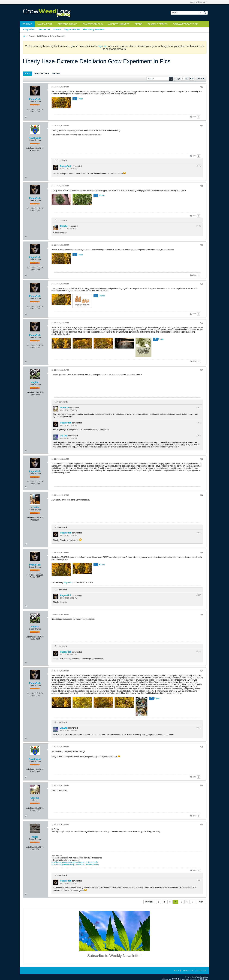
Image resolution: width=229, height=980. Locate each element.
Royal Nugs (35, 138)
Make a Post (45, 24)
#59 (201, 786)
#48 (201, 186)
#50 (201, 284)
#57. (199, 728)
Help (176, 971)
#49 (201, 245)
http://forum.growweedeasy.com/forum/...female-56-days (75, 864)
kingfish (35, 382)
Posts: (32, 112)
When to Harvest (119, 24)
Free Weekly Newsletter (94, 30)
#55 (201, 553)
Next (201, 902)
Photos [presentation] (56, 74)
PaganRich (35, 99)
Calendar (57, 30)
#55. (199, 595)
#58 (201, 747)
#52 (201, 370)
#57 (201, 671)
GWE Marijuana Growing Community (51, 36)
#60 (201, 825)
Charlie (64, 226)
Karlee (35, 837)
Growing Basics (67, 24)
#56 (201, 614)
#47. (199, 166)
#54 (201, 495)
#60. (199, 881)
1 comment (62, 160)
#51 (201, 323)
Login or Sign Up (199, 2)
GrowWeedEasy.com (185, 24)
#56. (199, 652)
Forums (27, 24)
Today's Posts (29, 30)
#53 (201, 459)
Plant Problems (93, 24)
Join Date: (31, 109)
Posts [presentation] (28, 74)
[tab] (28, 73)
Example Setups (158, 24)
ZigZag (64, 436)
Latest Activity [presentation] (41, 74)
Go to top (201, 971)
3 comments (63, 402)
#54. (199, 533)
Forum (31, 36)
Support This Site (72, 30)
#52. (199, 407)
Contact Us (188, 971)
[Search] (186, 13)
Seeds (138, 24)
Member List (44, 30)
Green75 (64, 408)
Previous (149, 902)
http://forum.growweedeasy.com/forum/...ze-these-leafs (75, 862)
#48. (199, 226)
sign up (102, 46)
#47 (201, 126)
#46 (201, 87)
